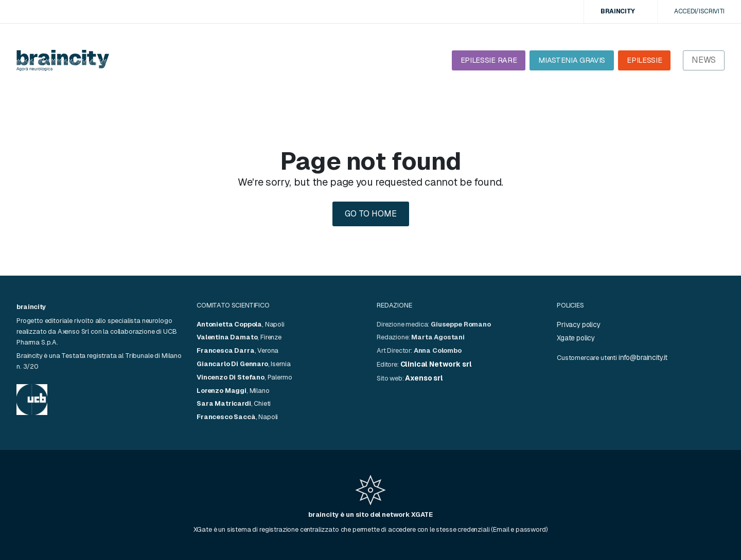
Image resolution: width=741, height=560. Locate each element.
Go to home (371, 214)
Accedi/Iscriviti (699, 11)
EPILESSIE (644, 60)
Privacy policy (579, 324)
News (704, 60)
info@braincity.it (643, 357)
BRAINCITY (618, 11)
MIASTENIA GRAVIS (572, 60)
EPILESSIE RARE (489, 60)
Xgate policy (576, 338)
